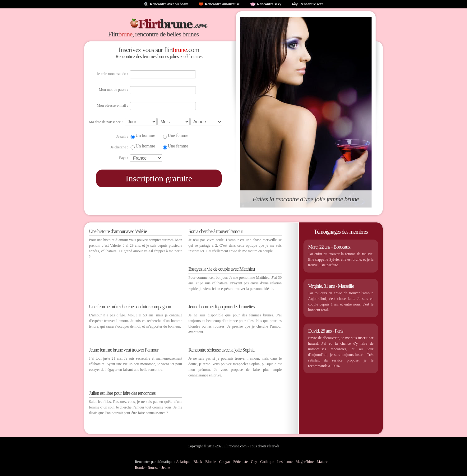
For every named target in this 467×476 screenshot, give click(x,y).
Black (198, 462)
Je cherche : (119, 147)
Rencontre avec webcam (169, 4)
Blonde (211, 462)
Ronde (140, 468)
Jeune (166, 468)
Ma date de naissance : (106, 122)
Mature (322, 462)
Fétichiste (240, 462)
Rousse (153, 468)
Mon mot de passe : (113, 90)
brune (125, 34)
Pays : (124, 158)
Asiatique (183, 462)
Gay (254, 462)
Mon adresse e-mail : (112, 105)
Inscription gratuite (159, 178)
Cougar (225, 462)
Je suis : (122, 137)
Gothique (267, 462)
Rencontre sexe (311, 4)
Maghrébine (305, 462)
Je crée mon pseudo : (112, 74)
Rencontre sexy (269, 4)
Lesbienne (285, 462)
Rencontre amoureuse (222, 4)
